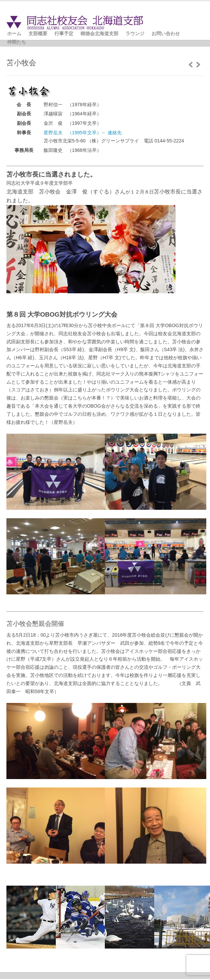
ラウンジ (135, 33)
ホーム (14, 33)
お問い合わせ (166, 33)
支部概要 (38, 33)
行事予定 (64, 33)
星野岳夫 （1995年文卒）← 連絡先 (83, 133)
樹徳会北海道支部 (99, 33)
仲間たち (17, 42)
